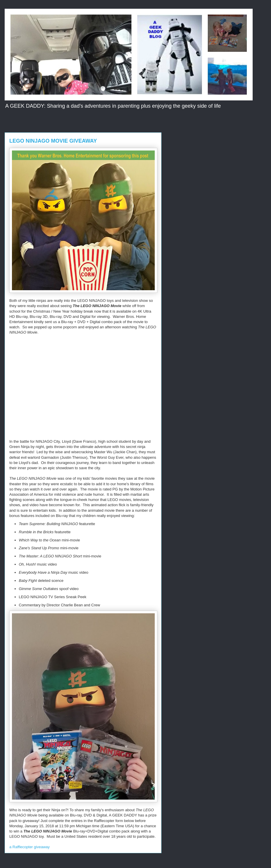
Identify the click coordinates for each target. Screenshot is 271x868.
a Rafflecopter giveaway (30, 847)
